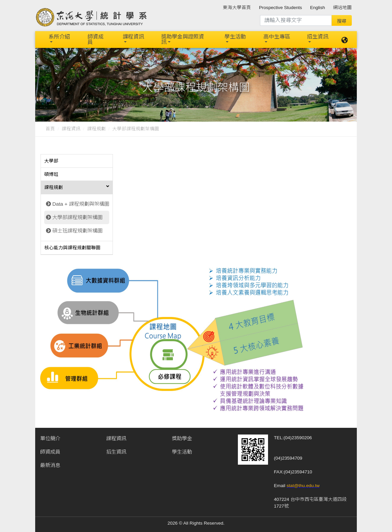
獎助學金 (182, 437)
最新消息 (50, 464)
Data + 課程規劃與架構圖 (81, 203)
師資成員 (95, 39)
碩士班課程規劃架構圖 (77, 230)
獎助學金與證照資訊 (183, 39)
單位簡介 (50, 437)
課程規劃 (96, 128)
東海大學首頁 (237, 8)
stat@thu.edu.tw (303, 485)
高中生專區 (277, 36)
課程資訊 (133, 36)
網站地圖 (342, 8)
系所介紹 (59, 36)
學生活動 (235, 36)
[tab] (77, 160)
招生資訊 (318, 36)
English (317, 8)
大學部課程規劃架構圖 (77, 217)
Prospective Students (280, 8)
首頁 (50, 128)
